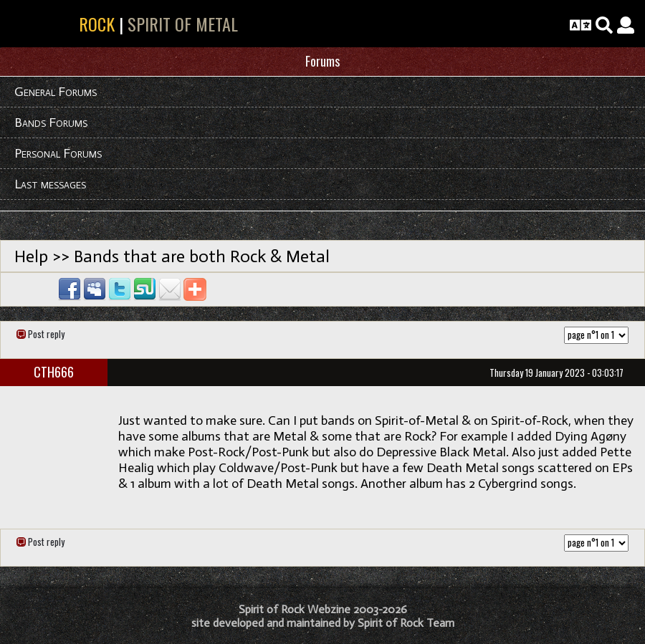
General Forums (56, 92)
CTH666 (54, 372)
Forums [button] (322, 61)
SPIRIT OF (63, 24)
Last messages (50, 184)
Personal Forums (58, 153)
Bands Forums (51, 122)
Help (31, 256)
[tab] (322, 62)
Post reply (46, 334)
